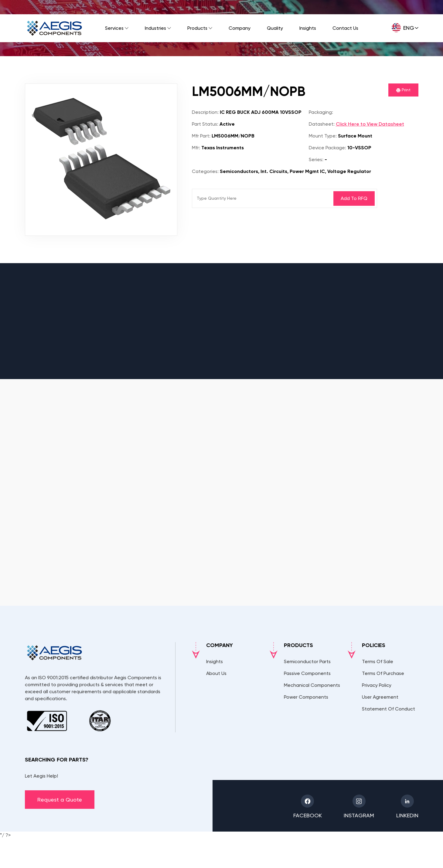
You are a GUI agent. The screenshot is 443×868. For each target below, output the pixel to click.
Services (114, 28)
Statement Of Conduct (388, 709)
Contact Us (345, 28)
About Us (216, 673)
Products (197, 28)
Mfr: (196, 148)
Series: (316, 159)
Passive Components (307, 673)
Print (403, 90)
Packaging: (321, 112)
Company (240, 28)
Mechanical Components (312, 685)
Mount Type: (323, 136)
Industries (155, 28)
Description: (205, 112)
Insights (308, 28)
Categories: (205, 171)
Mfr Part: (201, 136)
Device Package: (327, 148)
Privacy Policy (377, 685)
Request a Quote (60, 800)
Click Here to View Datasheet (370, 124)
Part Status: (205, 124)
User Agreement (380, 697)
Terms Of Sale (378, 661)
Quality (275, 28)
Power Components (306, 697)
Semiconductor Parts (307, 661)
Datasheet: (322, 124)
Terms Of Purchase (383, 673)
